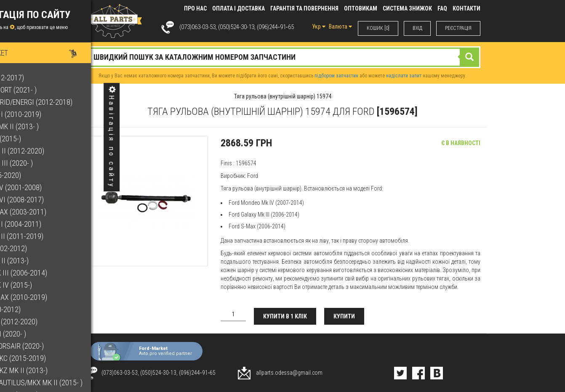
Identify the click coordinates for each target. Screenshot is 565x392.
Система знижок (407, 8)
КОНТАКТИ (466, 8)
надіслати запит (404, 76)
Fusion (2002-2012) (39, 248)
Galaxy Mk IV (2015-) (41, 285)
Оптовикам (361, 8)
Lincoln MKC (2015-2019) (48, 358)
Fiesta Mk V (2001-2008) (46, 187)
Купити (345, 316)
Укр (318, 26)
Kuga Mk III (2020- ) (39, 334)
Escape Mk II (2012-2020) (48, 151)
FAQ (442, 8)
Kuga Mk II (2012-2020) (44, 322)
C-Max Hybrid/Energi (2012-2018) (62, 102)
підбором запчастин (336, 76)
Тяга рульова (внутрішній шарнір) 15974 (283, 96)
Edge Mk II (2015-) (36, 139)
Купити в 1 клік (285, 316)
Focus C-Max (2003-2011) (49, 212)
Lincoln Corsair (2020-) (47, 346)
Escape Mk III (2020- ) (42, 163)
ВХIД (417, 28)
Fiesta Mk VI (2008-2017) (47, 200)
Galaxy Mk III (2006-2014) (49, 273)
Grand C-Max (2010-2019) (49, 297)
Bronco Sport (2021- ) (44, 90)
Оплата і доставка (239, 8)
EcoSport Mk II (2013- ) (45, 126)
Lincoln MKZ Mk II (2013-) (49, 370)
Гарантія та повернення (304, 8)
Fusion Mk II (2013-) (40, 261)
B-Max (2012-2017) (37, 78)
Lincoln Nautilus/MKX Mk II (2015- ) (67, 383)
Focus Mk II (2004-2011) (46, 224)
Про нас (195, 8)
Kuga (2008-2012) (36, 309)
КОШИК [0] (378, 28)
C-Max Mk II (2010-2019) (46, 114)
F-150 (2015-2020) (36, 175)
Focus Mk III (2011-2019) (47, 236)
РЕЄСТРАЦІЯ (458, 28)
